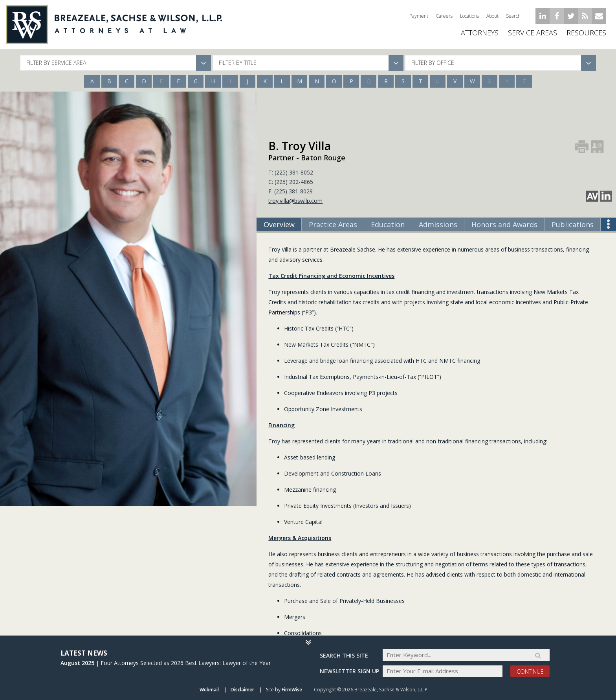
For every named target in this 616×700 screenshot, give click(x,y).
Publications (573, 224)
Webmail (209, 690)
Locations (469, 16)
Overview (279, 224)
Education (388, 224)
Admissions (438, 224)
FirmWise (292, 690)
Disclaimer (242, 690)
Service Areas (533, 35)
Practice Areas (333, 224)
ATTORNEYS (480, 35)
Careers (444, 16)
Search (513, 16)
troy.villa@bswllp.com (295, 201)
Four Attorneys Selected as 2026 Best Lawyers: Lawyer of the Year (186, 662)
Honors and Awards (504, 224)
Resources (586, 35)
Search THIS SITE (344, 655)
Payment (419, 16)
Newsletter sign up (349, 671)
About (492, 16)
